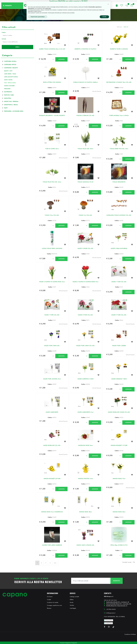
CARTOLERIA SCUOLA (10, 61)
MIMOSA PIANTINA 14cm (86, 479)
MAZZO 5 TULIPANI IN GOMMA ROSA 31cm (52, 282)
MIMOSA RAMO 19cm (119, 479)
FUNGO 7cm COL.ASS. (86, 215)
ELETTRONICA (8, 92)
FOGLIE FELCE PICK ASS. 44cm (52, 182)
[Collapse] (3, 67)
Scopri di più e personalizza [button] (38, 17)
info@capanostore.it (111, 613)
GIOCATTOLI (8, 98)
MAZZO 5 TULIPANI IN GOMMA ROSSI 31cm (85, 282)
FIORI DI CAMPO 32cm (52, 149)
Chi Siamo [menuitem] (50, 597)
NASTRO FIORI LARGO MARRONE (52, 545)
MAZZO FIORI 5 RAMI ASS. (52, 346)
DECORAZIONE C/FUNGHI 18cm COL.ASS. (119, 82)
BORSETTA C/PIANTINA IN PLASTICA (85, 49)
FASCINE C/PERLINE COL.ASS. (85, 116)
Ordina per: (119, 27)
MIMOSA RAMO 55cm (119, 512)
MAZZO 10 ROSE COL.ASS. (85, 249)
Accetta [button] (104, 17)
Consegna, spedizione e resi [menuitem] (54, 605)
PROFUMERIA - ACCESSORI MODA (14, 111)
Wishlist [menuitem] (72, 605)
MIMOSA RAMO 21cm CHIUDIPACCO (52, 512)
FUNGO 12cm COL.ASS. (52, 215)
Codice (4, 32)
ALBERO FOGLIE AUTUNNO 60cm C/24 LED (52, 49)
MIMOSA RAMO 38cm (85, 512)
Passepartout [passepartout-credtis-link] (74, 643)
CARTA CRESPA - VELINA (10, 74)
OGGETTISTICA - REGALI (11, 105)
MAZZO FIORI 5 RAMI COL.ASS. (86, 346)
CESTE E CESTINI (8, 80)
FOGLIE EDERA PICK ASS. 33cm (119, 149)
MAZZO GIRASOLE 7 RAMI (119, 379)
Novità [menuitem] (72, 602)
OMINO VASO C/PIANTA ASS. (85, 545)
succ (55, 563)
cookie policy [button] (48, 8)
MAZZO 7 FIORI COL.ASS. (119, 282)
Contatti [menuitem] (49, 600)
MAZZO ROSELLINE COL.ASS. (52, 445)
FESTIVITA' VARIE (9, 95)
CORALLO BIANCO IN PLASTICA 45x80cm (85, 82)
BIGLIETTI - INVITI (8, 71)
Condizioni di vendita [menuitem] (53, 602)
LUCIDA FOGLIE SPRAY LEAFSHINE (52, 249)
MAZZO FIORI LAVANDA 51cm (52, 379)
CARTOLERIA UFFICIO (10, 65)
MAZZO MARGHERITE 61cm (86, 412)
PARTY (6, 108)
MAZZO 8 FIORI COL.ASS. (85, 315)
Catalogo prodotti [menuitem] (74, 597)
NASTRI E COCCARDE (9, 86)
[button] (17, 47)
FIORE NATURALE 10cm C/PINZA (119, 116)
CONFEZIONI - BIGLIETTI (11, 68)
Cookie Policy (109, 623)
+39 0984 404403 (111, 609)
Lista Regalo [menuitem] (73, 608)
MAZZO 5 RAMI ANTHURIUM (119, 249)
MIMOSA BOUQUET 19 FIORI (119, 445)
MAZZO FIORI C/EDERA (119, 346)
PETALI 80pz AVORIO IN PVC (119, 545)
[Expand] (3, 61)
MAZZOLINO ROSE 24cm (85, 445)
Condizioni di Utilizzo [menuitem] (130, 634)
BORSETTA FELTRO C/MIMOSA (119, 49)
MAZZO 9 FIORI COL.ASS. (119, 315)
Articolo (4, 39)
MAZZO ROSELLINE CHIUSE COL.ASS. (119, 412)
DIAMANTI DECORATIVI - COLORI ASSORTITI (52, 116)
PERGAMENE (7, 89)
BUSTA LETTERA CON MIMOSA (52, 82)
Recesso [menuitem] (49, 608)
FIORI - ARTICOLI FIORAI (10, 83)
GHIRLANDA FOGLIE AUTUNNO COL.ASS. (119, 215)
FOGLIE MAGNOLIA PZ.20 (85, 182)
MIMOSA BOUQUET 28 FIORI (52, 479)
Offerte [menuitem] (72, 600)
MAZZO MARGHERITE (52, 412)
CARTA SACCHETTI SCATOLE (11, 77)
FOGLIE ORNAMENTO (119, 182)
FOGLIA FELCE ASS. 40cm (85, 149)
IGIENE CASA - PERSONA (11, 101)
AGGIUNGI (61, 59)
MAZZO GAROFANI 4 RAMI (86, 379)
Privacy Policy (109, 620)
